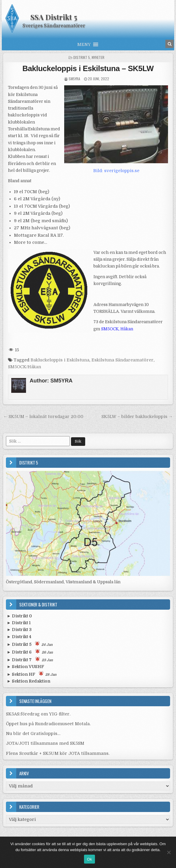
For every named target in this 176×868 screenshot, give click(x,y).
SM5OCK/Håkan (25, 367)
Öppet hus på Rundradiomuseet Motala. (48, 724)
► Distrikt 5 (30, 644)
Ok (89, 859)
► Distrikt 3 (19, 630)
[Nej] (169, 852)
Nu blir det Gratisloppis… (33, 734)
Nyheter (98, 57)
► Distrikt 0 (19, 616)
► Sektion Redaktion (29, 681)
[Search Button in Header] (169, 44)
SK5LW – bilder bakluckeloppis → (137, 417)
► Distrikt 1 (19, 623)
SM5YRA (74, 79)
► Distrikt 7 (30, 659)
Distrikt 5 (82, 57)
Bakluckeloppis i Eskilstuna (60, 360)
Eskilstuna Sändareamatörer (122, 360)
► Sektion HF (32, 674)
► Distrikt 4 (19, 637)
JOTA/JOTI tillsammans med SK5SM (45, 743)
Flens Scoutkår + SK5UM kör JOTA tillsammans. (58, 753)
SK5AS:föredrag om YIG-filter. (38, 714)
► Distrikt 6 (30, 652)
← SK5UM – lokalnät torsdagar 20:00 (43, 417)
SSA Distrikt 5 (54, 17)
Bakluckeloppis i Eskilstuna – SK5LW (88, 68)
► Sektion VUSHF (25, 667)
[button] (84, 44)
